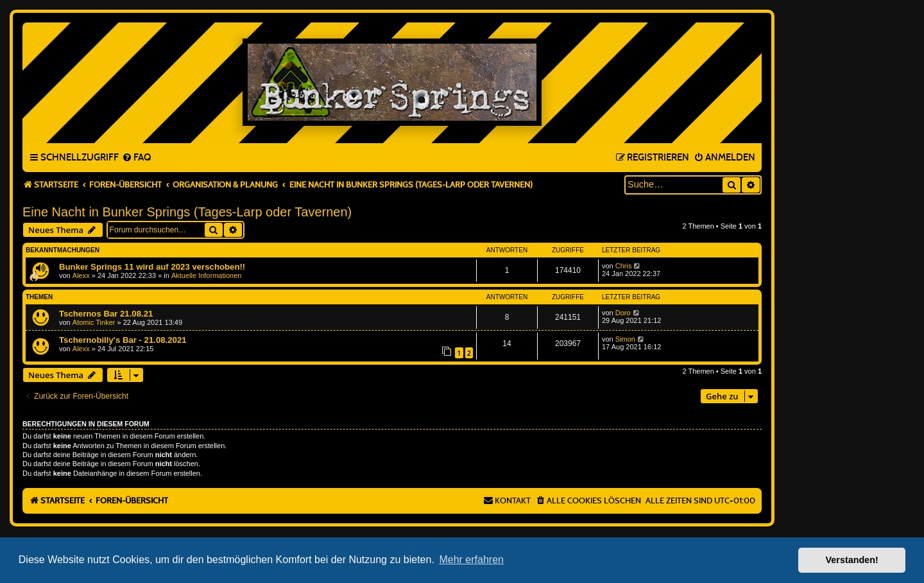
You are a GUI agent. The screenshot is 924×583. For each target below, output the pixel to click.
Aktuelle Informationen (206, 275)
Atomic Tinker (94, 322)
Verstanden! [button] (852, 560)
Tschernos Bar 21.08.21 (106, 314)
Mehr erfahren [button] (471, 560)
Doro (623, 313)
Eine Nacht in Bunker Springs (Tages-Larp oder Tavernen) (187, 212)
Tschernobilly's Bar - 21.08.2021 (123, 340)
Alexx (81, 275)
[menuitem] (136, 158)
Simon (625, 339)
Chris (624, 266)
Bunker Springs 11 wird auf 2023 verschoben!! (152, 267)
